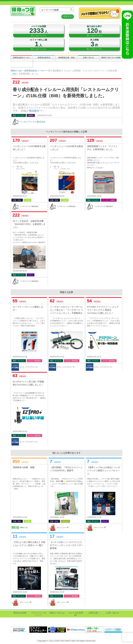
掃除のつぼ (16, 71)
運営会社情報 (20, 613)
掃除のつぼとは (57, 613)
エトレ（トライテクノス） (29, 367)
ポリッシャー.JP (63, 527)
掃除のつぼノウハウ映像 (111, 58)
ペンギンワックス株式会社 (33, 122)
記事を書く (22, 64)
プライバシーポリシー (38, 614)
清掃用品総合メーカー (22, 58)
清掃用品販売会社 (44, 58)
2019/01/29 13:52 (45, 115)
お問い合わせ (89, 58)
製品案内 (34, 111)
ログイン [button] (68, 16)
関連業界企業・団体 (66, 58)
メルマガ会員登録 (75, 614)
